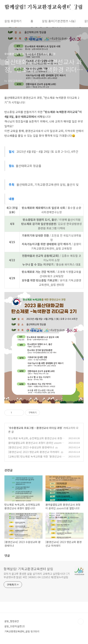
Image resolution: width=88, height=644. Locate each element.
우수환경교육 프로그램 (21, 428)
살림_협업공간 (12, 621)
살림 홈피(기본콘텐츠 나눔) (59, 21)
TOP (81, 622)
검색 (73, 7)
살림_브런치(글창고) (15, 626)
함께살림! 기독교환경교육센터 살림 (44, 7)
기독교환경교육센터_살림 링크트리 (22, 631)
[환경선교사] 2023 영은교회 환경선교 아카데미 (34, 452)
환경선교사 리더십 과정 (49, 428)
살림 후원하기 (13, 21)
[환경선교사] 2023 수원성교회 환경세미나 (31, 447)
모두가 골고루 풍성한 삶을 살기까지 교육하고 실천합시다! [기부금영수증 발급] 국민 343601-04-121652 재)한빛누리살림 (37, 575)
